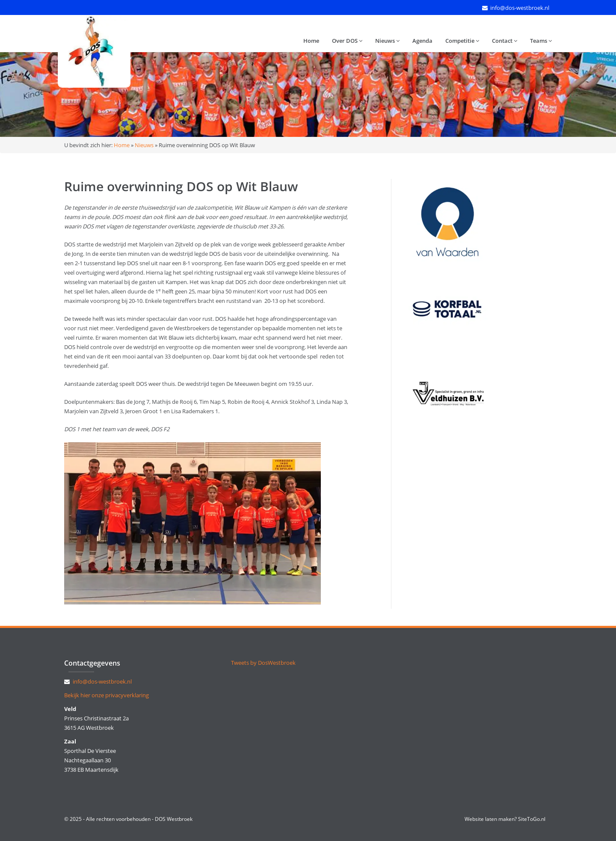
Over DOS (347, 41)
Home (311, 41)
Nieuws (387, 41)
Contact (505, 41)
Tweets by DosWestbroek (263, 663)
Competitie (462, 41)
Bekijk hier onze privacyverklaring (107, 695)
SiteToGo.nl (532, 819)
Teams (541, 41)
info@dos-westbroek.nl (520, 8)
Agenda (422, 41)
